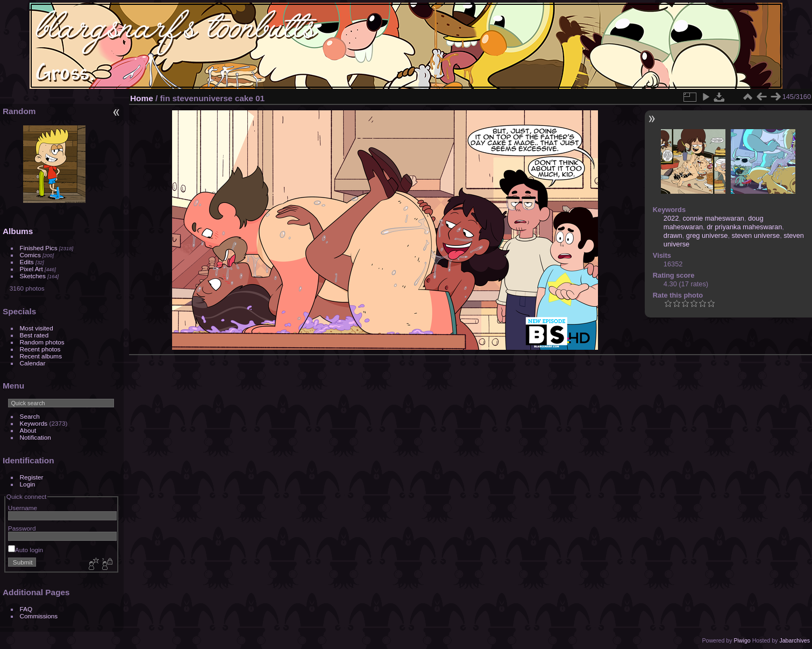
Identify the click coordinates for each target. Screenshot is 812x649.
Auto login (26, 550)
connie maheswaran (713, 218)
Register (32, 477)
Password (22, 528)
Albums (18, 231)
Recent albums (41, 356)
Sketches (33, 276)
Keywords (34, 423)
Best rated (34, 335)
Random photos (42, 342)
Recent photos (40, 349)
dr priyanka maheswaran (744, 227)
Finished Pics (39, 248)
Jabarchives (795, 640)
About (28, 430)
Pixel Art (31, 269)
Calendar (33, 363)
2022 (671, 218)
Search (30, 416)
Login (28, 484)
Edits (27, 262)
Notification (35, 437)
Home (142, 98)
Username (23, 508)
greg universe (707, 235)
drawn (673, 235)
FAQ (26, 609)
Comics (30, 255)
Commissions (39, 616)
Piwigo (742, 640)
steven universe (756, 235)
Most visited (37, 328)
